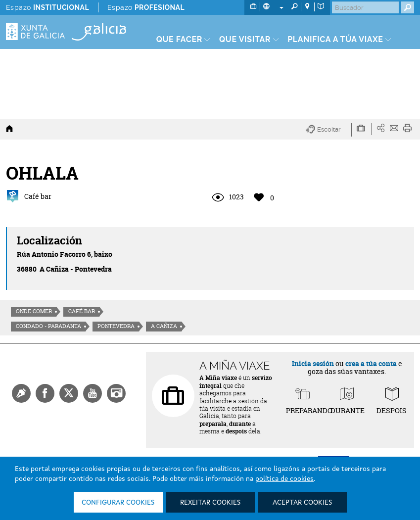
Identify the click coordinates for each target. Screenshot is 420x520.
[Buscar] (365, 7)
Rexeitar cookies (210, 503)
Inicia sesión (313, 363)
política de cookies (284, 479)
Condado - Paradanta (48, 326)
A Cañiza (164, 326)
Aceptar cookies (302, 503)
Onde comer (34, 311)
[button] (329, 130)
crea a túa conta (371, 363)
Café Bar (82, 311)
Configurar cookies (118, 503)
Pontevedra (116, 326)
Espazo (47, 7)
